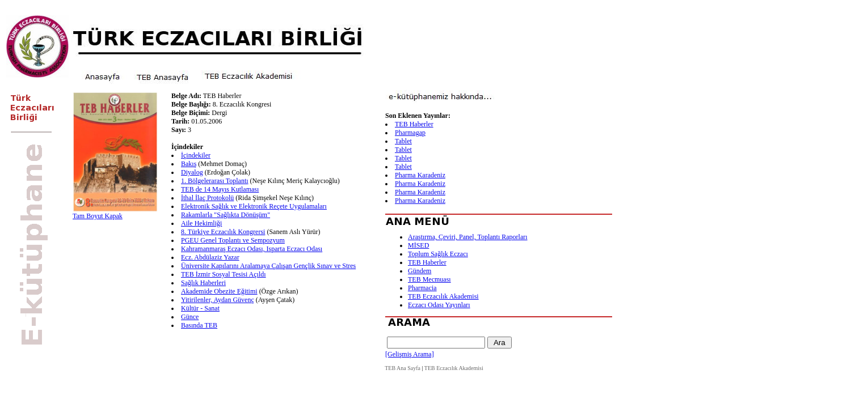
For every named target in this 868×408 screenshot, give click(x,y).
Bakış (189, 164)
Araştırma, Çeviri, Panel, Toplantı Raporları (468, 237)
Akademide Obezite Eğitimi (219, 291)
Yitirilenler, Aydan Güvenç (218, 300)
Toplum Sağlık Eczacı (438, 254)
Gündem (420, 271)
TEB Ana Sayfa (403, 368)
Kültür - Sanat (200, 308)
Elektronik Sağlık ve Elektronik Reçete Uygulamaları (254, 206)
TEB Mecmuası (429, 279)
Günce (190, 317)
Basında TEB (199, 325)
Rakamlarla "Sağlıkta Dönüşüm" (226, 215)
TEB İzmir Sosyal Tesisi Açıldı (224, 274)
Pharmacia (422, 288)
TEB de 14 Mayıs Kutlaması (220, 189)
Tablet (403, 141)
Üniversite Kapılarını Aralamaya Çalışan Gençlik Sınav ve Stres (268, 266)
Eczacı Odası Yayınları (439, 305)
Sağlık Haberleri (203, 283)
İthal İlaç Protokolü (207, 198)
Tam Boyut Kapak (98, 216)
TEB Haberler (414, 124)
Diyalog (192, 172)
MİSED (418, 245)
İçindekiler (196, 155)
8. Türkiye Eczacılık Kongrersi (223, 232)
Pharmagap (410, 133)
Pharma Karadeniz (420, 175)
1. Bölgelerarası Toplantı (215, 181)
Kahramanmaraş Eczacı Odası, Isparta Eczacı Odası (252, 249)
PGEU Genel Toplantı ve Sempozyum (233, 240)
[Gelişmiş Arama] (410, 354)
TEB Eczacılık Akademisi (443, 296)
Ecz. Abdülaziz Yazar (210, 257)
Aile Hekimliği (201, 223)
